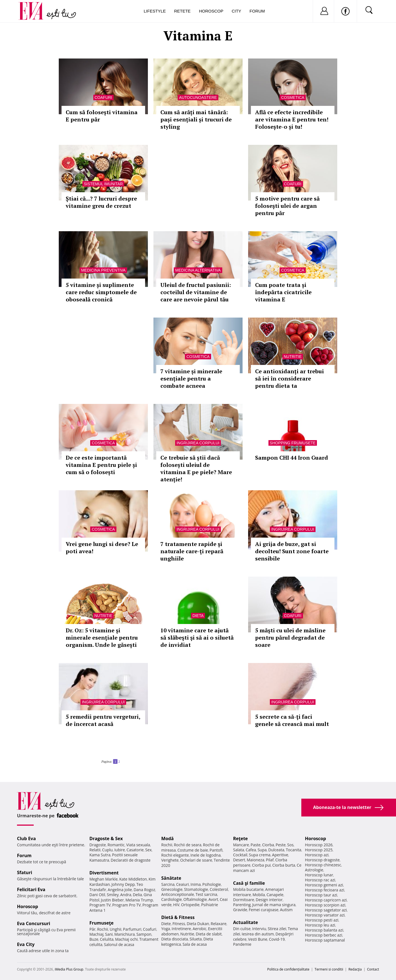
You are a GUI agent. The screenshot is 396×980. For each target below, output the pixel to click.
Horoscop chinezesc (323, 865)
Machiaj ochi (126, 939)
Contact (373, 969)
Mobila (259, 895)
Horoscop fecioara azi (325, 890)
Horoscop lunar (319, 875)
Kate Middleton (133, 879)
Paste (256, 845)
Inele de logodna (206, 855)
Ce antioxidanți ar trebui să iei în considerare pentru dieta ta (289, 378)
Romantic (116, 845)
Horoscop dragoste (322, 860)
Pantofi (216, 850)
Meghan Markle (104, 879)
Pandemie (242, 944)
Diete (166, 924)
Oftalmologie (195, 899)
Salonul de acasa (119, 944)
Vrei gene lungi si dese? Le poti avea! (102, 548)
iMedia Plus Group (69, 969)
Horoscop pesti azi (322, 920)
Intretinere (181, 929)
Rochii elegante (175, 855)
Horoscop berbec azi (324, 935)
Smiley (113, 895)
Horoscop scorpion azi (325, 905)
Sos (290, 845)
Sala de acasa (195, 944)
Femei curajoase (263, 910)
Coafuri (103, 97)
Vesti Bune (258, 939)
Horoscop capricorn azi (326, 900)
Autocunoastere (198, 97)
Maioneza (256, 860)
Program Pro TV (127, 905)
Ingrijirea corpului (198, 443)
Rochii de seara (188, 845)
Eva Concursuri (34, 923)
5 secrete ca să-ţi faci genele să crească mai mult (292, 720)
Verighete (170, 860)
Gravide (240, 910)
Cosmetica (293, 97)
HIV (176, 905)
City (236, 11)
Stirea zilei (277, 929)
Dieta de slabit (209, 934)
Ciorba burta (284, 865)
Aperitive (280, 855)
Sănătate (171, 878)
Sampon (144, 934)
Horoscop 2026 (319, 845)
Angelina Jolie (120, 890)
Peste (281, 845)
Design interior (269, 900)
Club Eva (26, 838)
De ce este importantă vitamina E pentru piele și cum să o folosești (101, 465)
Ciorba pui (261, 865)
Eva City (26, 944)
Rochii (103, 929)
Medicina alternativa (198, 270)
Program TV (100, 905)
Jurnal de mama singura (274, 905)
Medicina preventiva (103, 270)
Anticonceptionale (178, 894)
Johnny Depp (123, 884)
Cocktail (240, 855)
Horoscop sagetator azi (326, 910)
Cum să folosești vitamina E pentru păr (102, 116)
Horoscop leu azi (320, 925)
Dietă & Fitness (178, 917)
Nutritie (293, 357)
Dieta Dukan (198, 924)
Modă (168, 838)
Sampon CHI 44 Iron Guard (292, 458)
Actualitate (245, 922)
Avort (213, 899)
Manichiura (125, 934)
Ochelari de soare (196, 860)
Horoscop (211, 11)
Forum (257, 11)
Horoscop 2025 (319, 850)
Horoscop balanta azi (324, 930)
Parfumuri (132, 929)
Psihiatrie (210, 905)
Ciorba (268, 845)
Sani (109, 934)
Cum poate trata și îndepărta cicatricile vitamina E (283, 292)
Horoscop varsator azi (325, 915)
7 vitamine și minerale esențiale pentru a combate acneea (191, 378)
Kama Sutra (100, 855)
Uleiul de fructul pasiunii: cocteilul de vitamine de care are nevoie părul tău (196, 292)
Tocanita (294, 850)
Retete (182, 11)
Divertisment (104, 873)
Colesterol (219, 889)
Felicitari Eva (31, 889)
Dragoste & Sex (106, 838)
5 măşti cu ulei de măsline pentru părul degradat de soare (290, 638)
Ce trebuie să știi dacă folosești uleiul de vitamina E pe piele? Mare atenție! (196, 468)
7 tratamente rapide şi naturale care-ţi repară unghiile (192, 551)
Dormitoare (244, 900)
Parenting (242, 905)
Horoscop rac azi (320, 880)
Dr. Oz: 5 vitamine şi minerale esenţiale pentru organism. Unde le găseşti (102, 638)
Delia (137, 895)
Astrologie (314, 870)
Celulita (107, 939)
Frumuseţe (102, 923)
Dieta (198, 616)
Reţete (240, 838)
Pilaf (270, 860)
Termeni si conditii (329, 969)
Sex (149, 850)
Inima (196, 884)
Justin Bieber (112, 900)
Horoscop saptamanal (325, 940)
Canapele (275, 895)
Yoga (166, 929)
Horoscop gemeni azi (324, 885)
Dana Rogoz (145, 890)
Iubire (119, 850)
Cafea (251, 850)
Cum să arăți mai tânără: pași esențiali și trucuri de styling (196, 119)
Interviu (259, 929)
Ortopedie (190, 905)
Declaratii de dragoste (131, 860)
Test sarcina (206, 894)
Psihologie (212, 884)
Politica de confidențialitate (288, 969)
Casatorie (135, 850)
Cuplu (107, 850)
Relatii (95, 850)
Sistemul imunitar (103, 184)
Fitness (179, 924)
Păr (92, 929)
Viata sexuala (138, 845)
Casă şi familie (249, 883)
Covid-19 (277, 939)
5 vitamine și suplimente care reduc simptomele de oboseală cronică (101, 292)
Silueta (196, 939)
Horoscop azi (317, 855)
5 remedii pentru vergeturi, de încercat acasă (103, 720)
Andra (126, 895)
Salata (239, 850)
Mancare (241, 845)
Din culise (242, 929)
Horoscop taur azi (321, 895)
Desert (239, 860)
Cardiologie (172, 899)
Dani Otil (97, 895)
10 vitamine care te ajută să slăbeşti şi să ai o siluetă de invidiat (197, 638)
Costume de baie (193, 850)
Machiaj (96, 934)
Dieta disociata (175, 939)
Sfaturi (25, 872)
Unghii (116, 929)
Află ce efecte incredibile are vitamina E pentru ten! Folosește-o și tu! (292, 119)
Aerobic (200, 929)
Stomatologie (196, 889)
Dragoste (98, 845)
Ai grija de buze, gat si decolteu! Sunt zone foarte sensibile (292, 551)
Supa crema (260, 855)
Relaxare (219, 924)
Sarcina (168, 884)
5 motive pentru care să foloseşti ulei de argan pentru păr (287, 206)
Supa (262, 850)
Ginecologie (172, 889)
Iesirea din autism (258, 934)
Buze (94, 939)
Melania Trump (139, 900)
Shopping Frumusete (293, 443)
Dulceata (276, 850)
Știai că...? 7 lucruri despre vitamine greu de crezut (101, 202)
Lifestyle (155, 11)
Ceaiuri (183, 884)
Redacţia (355, 969)
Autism (286, 910)
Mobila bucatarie (248, 889)
